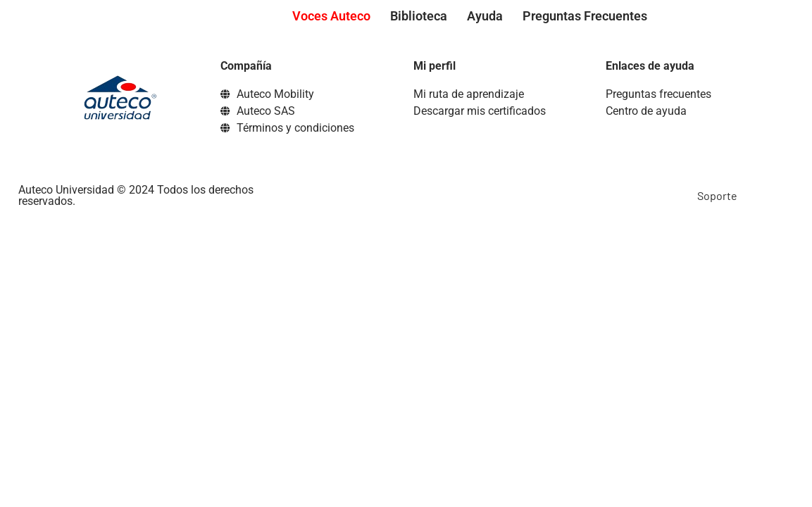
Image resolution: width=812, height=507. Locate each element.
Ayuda (485, 16)
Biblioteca (419, 16)
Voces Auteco (331, 16)
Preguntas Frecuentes (585, 16)
